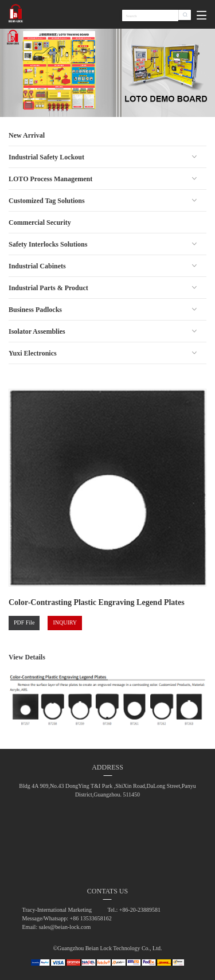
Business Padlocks (35, 310)
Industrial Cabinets (37, 266)
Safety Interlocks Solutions (48, 244)
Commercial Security (40, 222)
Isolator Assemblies (37, 331)
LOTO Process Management (50, 179)
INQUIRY (65, 622)
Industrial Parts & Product (48, 288)
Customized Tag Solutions (47, 201)
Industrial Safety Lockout (46, 157)
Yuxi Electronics (33, 353)
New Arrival (27, 135)
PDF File (24, 622)
